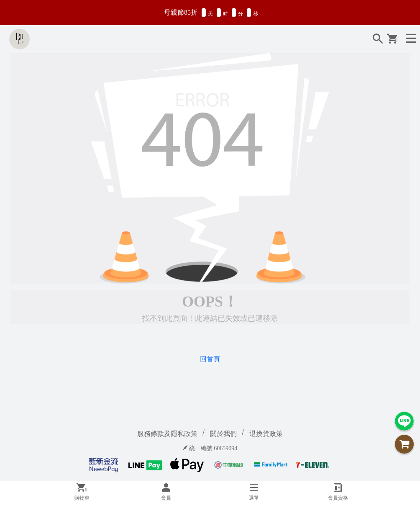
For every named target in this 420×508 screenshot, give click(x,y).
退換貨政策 (266, 434)
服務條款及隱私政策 (167, 434)
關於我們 (223, 434)
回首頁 (210, 359)
